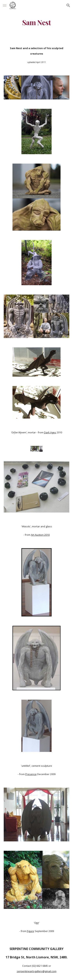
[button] (5, 5)
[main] (37, 22)
